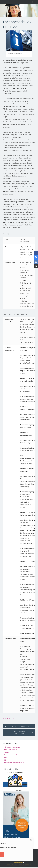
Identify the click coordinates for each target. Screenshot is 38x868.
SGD (5, 757)
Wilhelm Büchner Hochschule (14, 763)
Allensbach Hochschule (12, 747)
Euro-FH (7, 752)
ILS (5, 760)
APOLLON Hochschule (12, 750)
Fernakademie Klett (11, 755)
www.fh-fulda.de (9, 719)
